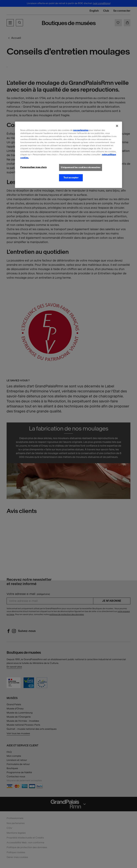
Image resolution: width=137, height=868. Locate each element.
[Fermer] (117, 126)
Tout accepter (71, 178)
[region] (68, 155)
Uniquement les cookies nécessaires (81, 167)
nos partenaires (81, 130)
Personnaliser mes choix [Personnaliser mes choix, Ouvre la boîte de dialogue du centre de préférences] (33, 167)
